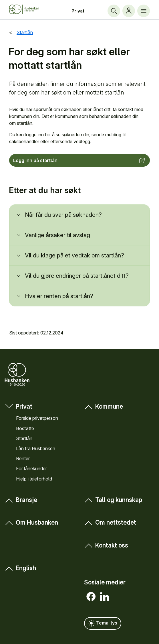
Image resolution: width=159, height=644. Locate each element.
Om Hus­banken (31, 522)
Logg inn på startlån (79, 160)
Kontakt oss (106, 545)
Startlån (24, 438)
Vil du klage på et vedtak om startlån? (74, 255)
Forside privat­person (37, 418)
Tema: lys (103, 623)
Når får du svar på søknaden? (63, 215)
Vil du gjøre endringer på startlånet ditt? (77, 276)
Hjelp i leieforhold (34, 479)
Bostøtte (25, 428)
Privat (78, 11)
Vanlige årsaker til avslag (58, 235)
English (20, 568)
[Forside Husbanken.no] (29, 9)
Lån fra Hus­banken (36, 448)
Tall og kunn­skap (113, 500)
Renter (23, 458)
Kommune (104, 406)
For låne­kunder (31, 468)
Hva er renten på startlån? (59, 296)
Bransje (21, 500)
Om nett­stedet (110, 522)
